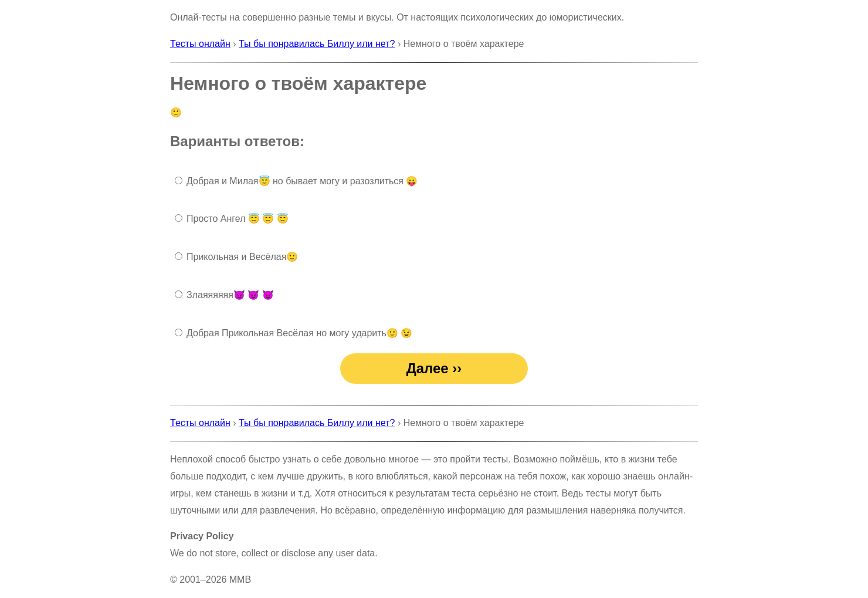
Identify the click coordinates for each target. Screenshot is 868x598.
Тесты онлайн (200, 44)
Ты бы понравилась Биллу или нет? (317, 44)
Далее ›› (434, 368)
